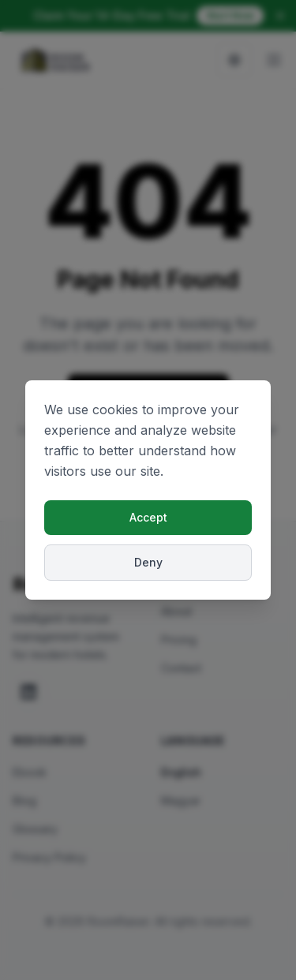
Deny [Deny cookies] (148, 562)
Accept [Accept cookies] (148, 517)
